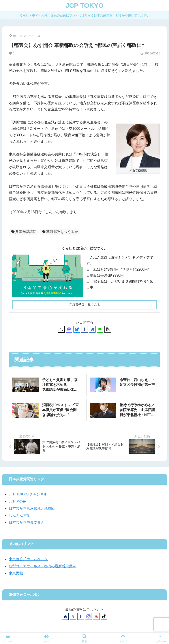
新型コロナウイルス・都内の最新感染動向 (42, 566)
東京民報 (16, 573)
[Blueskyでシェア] (77, 329)
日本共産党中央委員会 (26, 522)
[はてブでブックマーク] (92, 329)
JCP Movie (17, 501)
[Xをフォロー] (73, 616)
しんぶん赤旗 (19, 515)
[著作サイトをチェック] (65, 616)
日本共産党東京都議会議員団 (32, 508)
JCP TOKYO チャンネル (28, 494)
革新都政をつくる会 (60, 232)
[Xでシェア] (61, 329)
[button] (108, 329)
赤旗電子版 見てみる (84, 305)
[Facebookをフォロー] (81, 616)
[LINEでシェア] (100, 329)
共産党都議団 (24, 232)
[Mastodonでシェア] (69, 329)
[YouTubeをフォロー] (96, 616)
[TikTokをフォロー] (104, 616)
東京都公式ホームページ (28, 559)
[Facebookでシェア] (84, 329)
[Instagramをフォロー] (88, 616)
